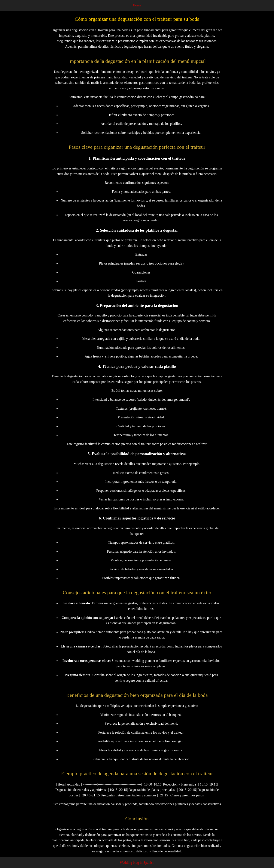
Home (137, 5)
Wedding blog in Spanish (137, 863)
